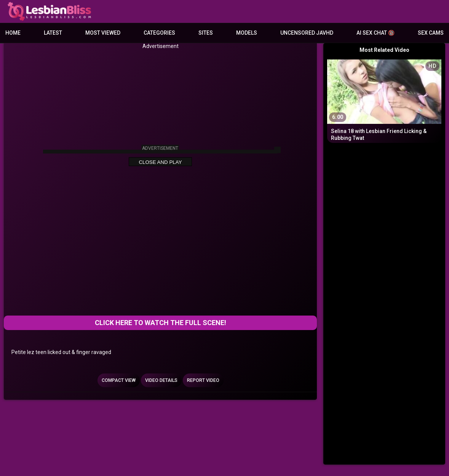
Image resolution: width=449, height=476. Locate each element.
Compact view (119, 380)
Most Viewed (103, 33)
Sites (206, 33)
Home (13, 33)
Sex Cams (431, 33)
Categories (159, 33)
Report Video (203, 380)
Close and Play (160, 162)
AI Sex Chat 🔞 (375, 33)
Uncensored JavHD (307, 33)
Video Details (161, 380)
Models (247, 33)
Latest (53, 33)
